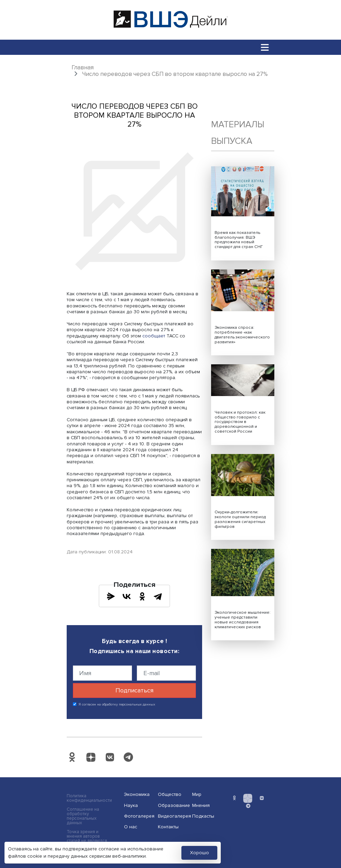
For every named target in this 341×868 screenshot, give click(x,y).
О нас (131, 827)
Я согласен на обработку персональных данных (117, 704)
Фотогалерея (139, 816)
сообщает (154, 336)
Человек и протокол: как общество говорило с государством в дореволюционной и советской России (240, 422)
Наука (131, 805)
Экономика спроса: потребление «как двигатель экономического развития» (242, 335)
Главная (83, 67)
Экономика (137, 794)
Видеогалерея (173, 816)
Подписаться (134, 690)
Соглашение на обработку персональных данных (83, 816)
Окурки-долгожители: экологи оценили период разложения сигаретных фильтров (240, 519)
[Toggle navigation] (265, 47)
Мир (197, 794)
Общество (170, 794)
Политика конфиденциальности (89, 798)
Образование (173, 805)
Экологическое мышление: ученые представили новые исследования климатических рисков (243, 620)
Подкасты (203, 816)
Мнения (201, 805)
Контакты (168, 827)
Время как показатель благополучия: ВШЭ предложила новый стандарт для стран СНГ (239, 240)
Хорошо (200, 853)
